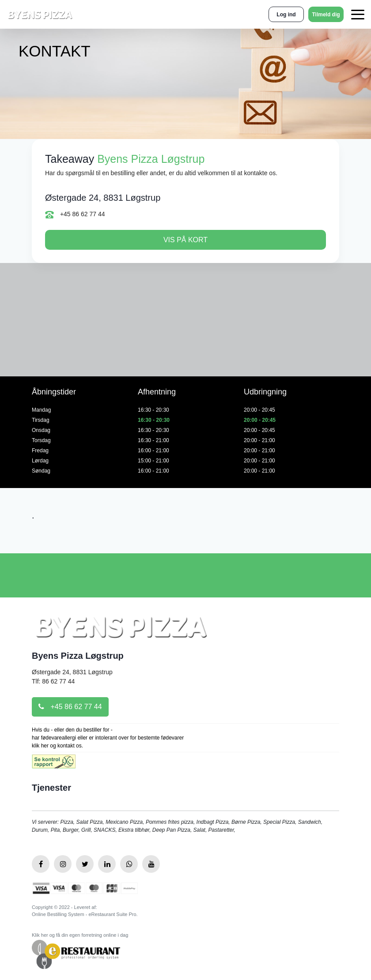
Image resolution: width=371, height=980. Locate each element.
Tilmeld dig (326, 15)
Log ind (286, 15)
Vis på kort (185, 240)
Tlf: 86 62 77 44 (53, 681)
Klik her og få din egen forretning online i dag (80, 935)
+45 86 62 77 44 (75, 214)
